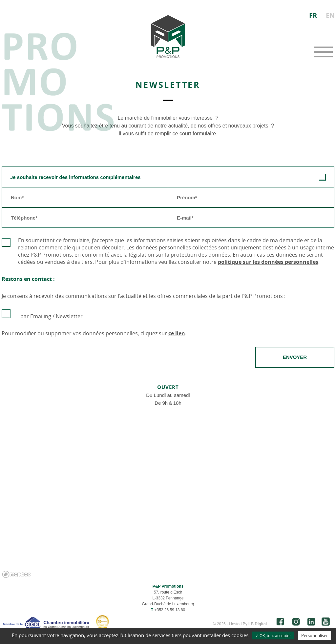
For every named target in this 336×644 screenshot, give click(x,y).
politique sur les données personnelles (268, 262)
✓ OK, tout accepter (273, 635)
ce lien (177, 333)
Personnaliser (315, 635)
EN (330, 16)
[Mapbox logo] (16, 574)
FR (313, 16)
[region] (168, 503)
